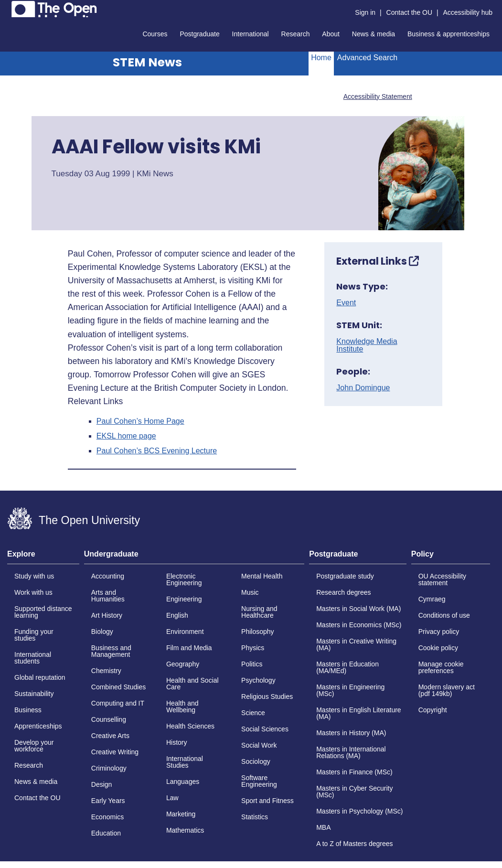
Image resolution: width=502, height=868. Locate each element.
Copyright (433, 710)
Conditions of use (444, 615)
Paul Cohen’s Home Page (140, 421)
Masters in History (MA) (351, 733)
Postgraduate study (345, 576)
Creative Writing (115, 752)
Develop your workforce (34, 746)
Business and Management (111, 651)
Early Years (108, 801)
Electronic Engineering (184, 579)
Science (253, 713)
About (331, 34)
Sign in (365, 12)
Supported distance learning (43, 612)
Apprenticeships (38, 726)
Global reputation (40, 677)
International (251, 34)
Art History (107, 615)
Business (28, 710)
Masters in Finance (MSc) (354, 772)
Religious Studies (267, 697)
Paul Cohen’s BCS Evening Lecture (157, 451)
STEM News (147, 62)
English (177, 615)
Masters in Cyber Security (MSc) (354, 792)
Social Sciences (265, 729)
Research (296, 34)
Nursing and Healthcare (259, 612)
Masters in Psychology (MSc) (359, 811)
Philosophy (258, 632)
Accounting (108, 576)
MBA (323, 827)
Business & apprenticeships (449, 34)
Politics (252, 664)
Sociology (256, 761)
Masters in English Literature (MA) (358, 713)
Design (102, 784)
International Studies (185, 762)
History (177, 742)
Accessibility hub (468, 12)
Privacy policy (439, 632)
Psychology (258, 680)
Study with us (34, 576)
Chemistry (106, 671)
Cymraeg (432, 599)
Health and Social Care (192, 684)
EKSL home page (126, 436)
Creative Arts (110, 736)
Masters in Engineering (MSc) (350, 690)
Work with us (33, 592)
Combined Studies (118, 687)
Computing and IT (118, 703)
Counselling (109, 719)
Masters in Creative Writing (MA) (356, 644)
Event (346, 303)
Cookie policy (438, 648)
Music (250, 592)
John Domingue (363, 388)
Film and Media (189, 648)
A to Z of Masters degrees (354, 844)
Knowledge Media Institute (367, 345)
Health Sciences (190, 726)
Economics (107, 817)
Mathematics (185, 830)
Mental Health (262, 576)
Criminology (109, 768)
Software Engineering (259, 781)
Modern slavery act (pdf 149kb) (447, 690)
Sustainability (34, 694)
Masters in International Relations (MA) (351, 752)
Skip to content (7, 7)
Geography (183, 664)
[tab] (43, 557)
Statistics (255, 817)
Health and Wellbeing (182, 707)
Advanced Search (367, 58)
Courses (155, 34)
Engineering (184, 599)
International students (33, 658)
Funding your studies (34, 635)
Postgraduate (199, 34)
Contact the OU (410, 12)
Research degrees (343, 592)
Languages (183, 782)
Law (172, 798)
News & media (374, 34)
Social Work (259, 745)
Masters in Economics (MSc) (359, 625)
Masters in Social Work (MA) (358, 609)
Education (106, 833)
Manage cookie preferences (441, 667)
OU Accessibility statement (442, 579)
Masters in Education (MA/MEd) (347, 667)
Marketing (181, 814)
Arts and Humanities (108, 596)
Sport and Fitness (267, 801)
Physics (253, 648)
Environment (185, 632)
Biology (102, 632)
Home (321, 58)
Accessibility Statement (378, 96)
